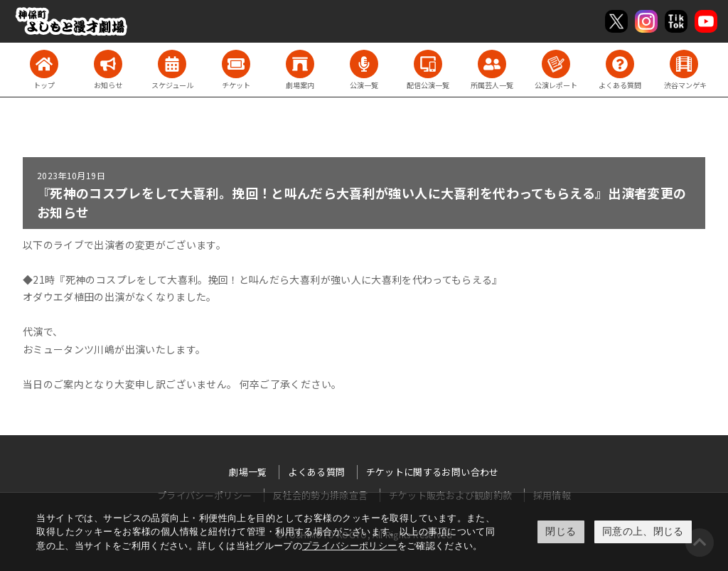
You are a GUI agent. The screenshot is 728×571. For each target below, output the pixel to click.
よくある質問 (316, 472)
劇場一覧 (248, 472)
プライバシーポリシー (350, 546)
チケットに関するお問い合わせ (433, 472)
